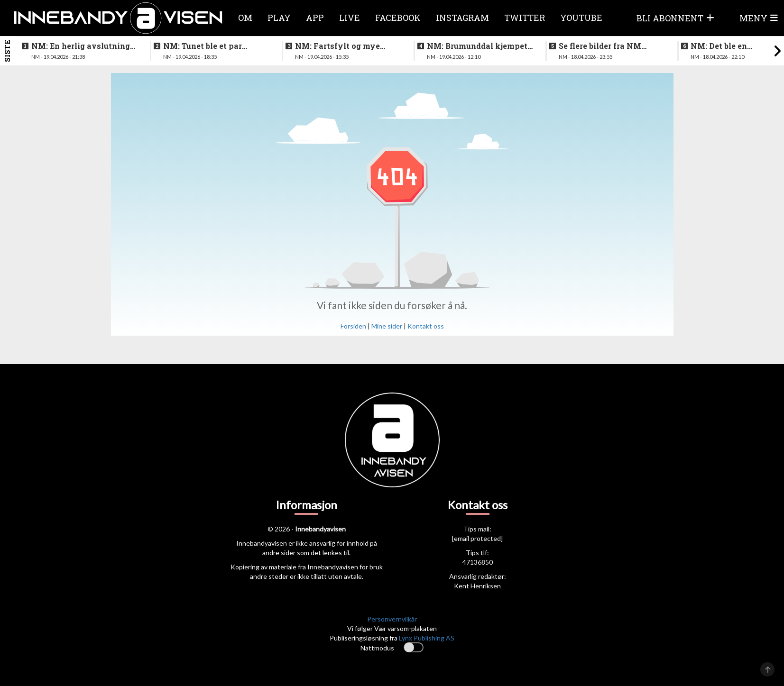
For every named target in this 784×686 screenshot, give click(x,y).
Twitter (525, 18)
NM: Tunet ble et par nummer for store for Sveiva (204, 46)
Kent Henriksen (477, 586)
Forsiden (353, 326)
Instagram (462, 18)
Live (350, 18)
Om (245, 18)
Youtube (581, 18)
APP (315, 18)
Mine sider (387, 326)
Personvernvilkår (392, 619)
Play (279, 18)
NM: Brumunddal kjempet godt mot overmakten (477, 46)
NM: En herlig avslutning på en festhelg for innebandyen (81, 46)
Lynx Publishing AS (427, 638)
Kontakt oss (426, 326)
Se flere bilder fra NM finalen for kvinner (600, 46)
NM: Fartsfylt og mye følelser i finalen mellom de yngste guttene (343, 46)
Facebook (398, 18)
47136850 (478, 562)
